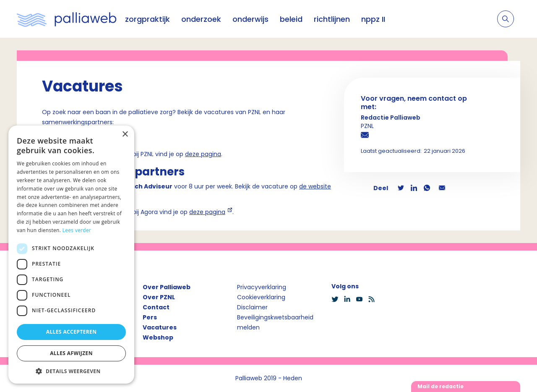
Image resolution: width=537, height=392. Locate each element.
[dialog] (71, 255)
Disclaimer (252, 307)
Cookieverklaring (261, 297)
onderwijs (250, 19)
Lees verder (77, 230)
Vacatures (160, 327)
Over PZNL (159, 297)
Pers (150, 317)
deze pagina (203, 154)
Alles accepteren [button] (72, 332)
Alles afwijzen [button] (71, 353)
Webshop (158, 337)
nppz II (373, 19)
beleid (291, 19)
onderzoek (201, 19)
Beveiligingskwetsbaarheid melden (275, 322)
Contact (156, 307)
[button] (71, 371)
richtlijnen (332, 19)
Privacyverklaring (262, 287)
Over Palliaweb (167, 287)
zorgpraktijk (147, 19)
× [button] (125, 135)
